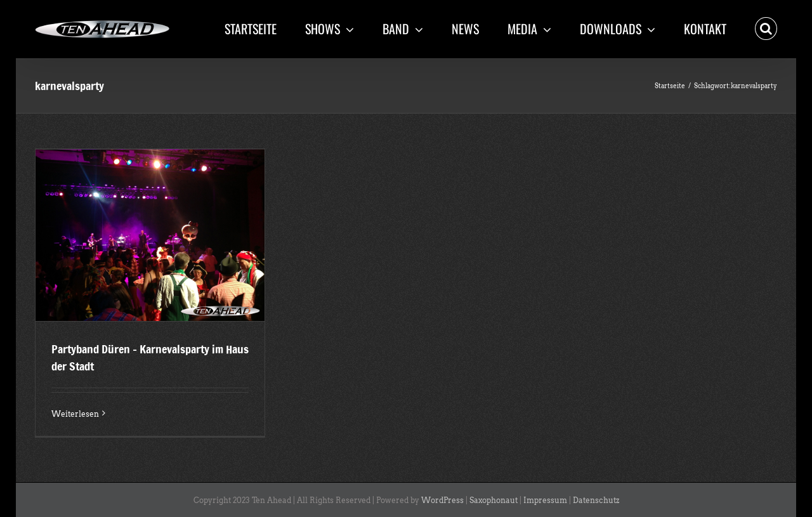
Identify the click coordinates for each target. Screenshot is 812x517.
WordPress (442, 500)
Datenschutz (596, 500)
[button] (766, 27)
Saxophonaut (494, 500)
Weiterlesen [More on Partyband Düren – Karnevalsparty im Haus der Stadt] (75, 414)
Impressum (545, 500)
